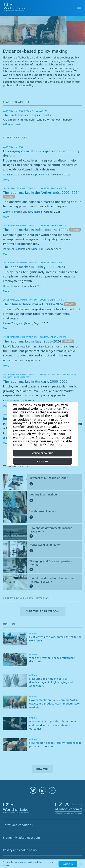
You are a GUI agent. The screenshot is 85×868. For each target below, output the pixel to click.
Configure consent (42, 453)
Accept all (42, 461)
